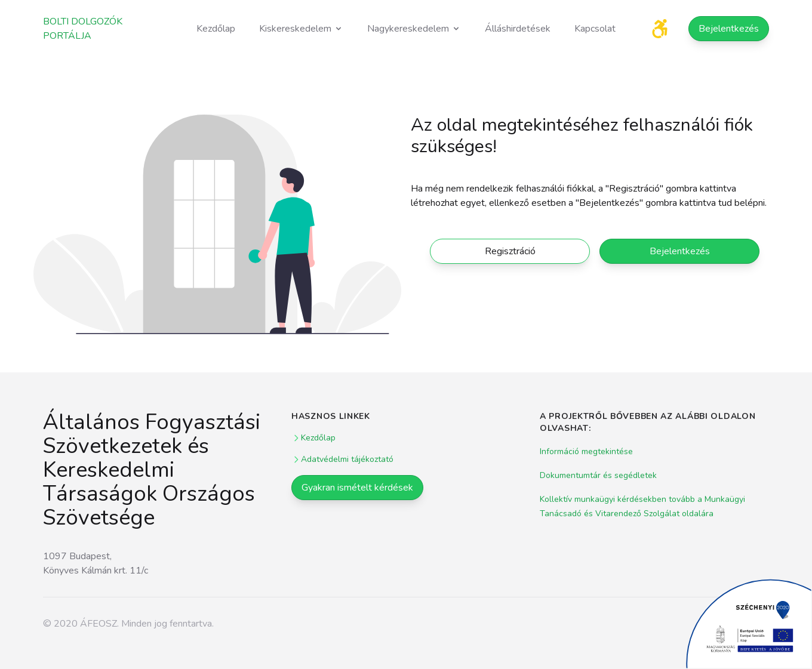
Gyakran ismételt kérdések (357, 488)
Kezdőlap (216, 29)
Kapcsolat (595, 29)
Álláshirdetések (518, 29)
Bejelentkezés (729, 29)
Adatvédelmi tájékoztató (342, 459)
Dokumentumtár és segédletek (598, 475)
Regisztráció (510, 251)
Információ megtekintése (586, 451)
